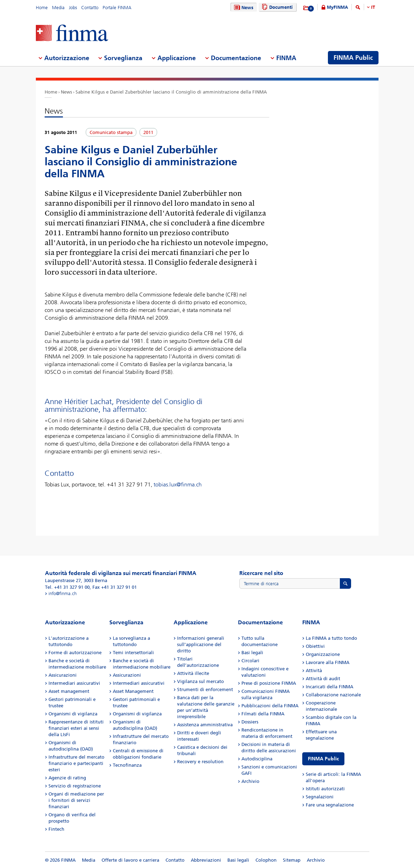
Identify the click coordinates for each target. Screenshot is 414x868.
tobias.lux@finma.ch (178, 484)
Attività (314, 671)
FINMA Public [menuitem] (353, 58)
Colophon (266, 860)
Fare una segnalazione (330, 805)
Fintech (56, 829)
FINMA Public (323, 759)
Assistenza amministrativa (205, 725)
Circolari (250, 661)
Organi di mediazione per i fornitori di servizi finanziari (76, 800)
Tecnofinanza (127, 765)
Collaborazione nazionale (333, 695)
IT (373, 7)
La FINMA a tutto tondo (331, 638)
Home (42, 8)
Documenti (276, 7)
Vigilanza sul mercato (200, 681)
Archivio (250, 781)
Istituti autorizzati (325, 789)
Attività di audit (323, 679)
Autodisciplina (257, 759)
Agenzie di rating (67, 778)
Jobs (73, 8)
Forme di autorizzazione (75, 653)
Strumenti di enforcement (205, 690)
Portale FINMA (117, 8)
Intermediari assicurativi (74, 683)
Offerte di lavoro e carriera (130, 860)
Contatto (90, 8)
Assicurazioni (63, 675)
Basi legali (252, 653)
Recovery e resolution (200, 762)
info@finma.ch (63, 593)
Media (58, 8)
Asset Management (133, 691)
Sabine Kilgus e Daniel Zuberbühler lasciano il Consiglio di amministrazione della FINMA (171, 92)
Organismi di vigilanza (73, 714)
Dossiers (250, 722)
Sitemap (292, 860)
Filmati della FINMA (263, 714)
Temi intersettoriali (133, 653)
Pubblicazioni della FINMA (270, 706)
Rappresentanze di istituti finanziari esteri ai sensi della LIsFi (76, 728)
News (243, 8)
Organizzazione (323, 654)
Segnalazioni (320, 797)
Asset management (69, 691)
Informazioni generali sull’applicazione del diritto (201, 644)
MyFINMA (337, 7)
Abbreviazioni (206, 860)
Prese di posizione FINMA (269, 683)
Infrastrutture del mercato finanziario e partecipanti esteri (76, 763)
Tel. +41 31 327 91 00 (67, 587)
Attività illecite (193, 673)
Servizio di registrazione (75, 786)
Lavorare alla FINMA (328, 662)
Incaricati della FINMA (329, 687)
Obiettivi (315, 646)
